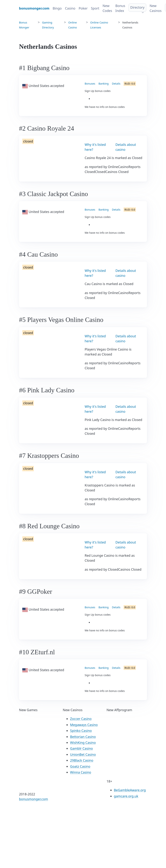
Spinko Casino (81, 731)
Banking (104, 84)
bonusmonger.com (34, 799)
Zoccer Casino (81, 719)
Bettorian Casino (83, 737)
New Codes (107, 8)
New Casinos (155, 8)
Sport (95, 8)
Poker (83, 8)
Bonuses (90, 84)
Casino (70, 8)
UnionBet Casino (83, 754)
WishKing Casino (83, 743)
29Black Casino (82, 760)
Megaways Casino (84, 725)
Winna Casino (81, 772)
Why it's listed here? (95, 147)
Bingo (57, 8)
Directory (137, 7)
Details (116, 84)
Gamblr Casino (81, 748)
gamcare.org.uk (126, 796)
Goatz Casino (80, 766)
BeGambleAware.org (130, 790)
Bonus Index (120, 8)
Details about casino (126, 147)
